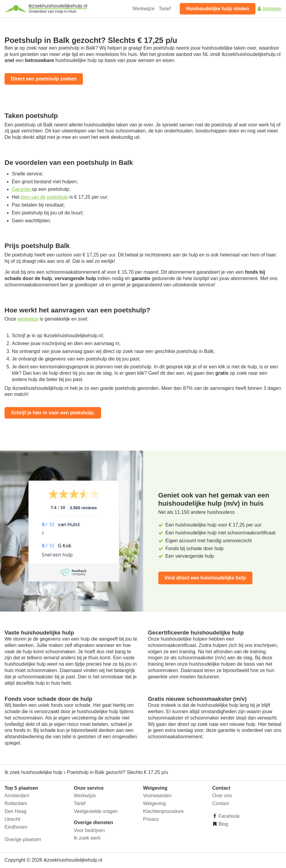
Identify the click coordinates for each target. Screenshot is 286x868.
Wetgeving (155, 803)
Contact (220, 803)
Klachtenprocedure (163, 811)
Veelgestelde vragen (96, 811)
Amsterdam (17, 796)
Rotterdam (16, 803)
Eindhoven (16, 827)
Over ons (222, 796)
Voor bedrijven (89, 830)
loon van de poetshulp (44, 197)
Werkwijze (144, 9)
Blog (222, 824)
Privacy (151, 819)
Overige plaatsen (23, 839)
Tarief (165, 9)
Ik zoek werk (87, 838)
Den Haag (15, 811)
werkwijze (28, 319)
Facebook (228, 816)
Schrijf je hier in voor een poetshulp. (53, 413)
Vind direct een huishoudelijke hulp (205, 578)
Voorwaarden (157, 796)
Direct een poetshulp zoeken (44, 79)
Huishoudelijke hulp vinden (218, 9)
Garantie (22, 189)
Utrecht (12, 819)
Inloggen (269, 9)
